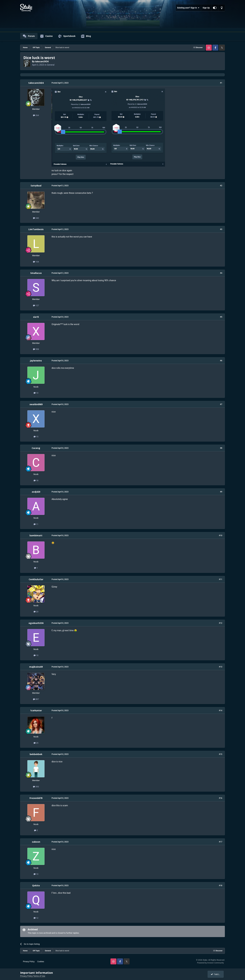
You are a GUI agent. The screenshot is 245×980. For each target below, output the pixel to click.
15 (36, 437)
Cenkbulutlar (36, 579)
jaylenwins (36, 361)
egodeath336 (36, 623)
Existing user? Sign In (188, 8)
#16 (221, 798)
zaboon (36, 842)
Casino (46, 36)
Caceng (36, 448)
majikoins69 (36, 667)
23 (36, 612)
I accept (216, 974)
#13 (221, 667)
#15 (221, 754)
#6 (221, 361)
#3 (221, 229)
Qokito (36, 885)
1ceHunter (36, 710)
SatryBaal (36, 186)
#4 (221, 273)
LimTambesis (36, 229)
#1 (221, 83)
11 (36, 524)
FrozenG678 (36, 798)
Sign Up (206, 8)
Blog (86, 36)
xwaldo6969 (36, 404)
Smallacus (36, 273)
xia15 (36, 317)
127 (36, 305)
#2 (221, 186)
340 (36, 218)
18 (36, 480)
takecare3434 (42, 62)
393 (36, 787)
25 (36, 743)
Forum (29, 36)
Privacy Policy (29, 962)
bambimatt (36, 535)
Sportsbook (67, 36)
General (51, 65)
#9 (221, 492)
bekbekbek (36, 754)
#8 (221, 448)
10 (36, 393)
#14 (221, 711)
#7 (221, 404)
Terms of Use (39, 976)
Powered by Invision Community (210, 963)
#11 (221, 579)
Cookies (41, 962)
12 (36, 918)
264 (36, 115)
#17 (221, 842)
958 (36, 349)
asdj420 (36, 492)
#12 (221, 623)
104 (36, 262)
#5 (221, 317)
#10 (221, 536)
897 (36, 699)
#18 (221, 886)
